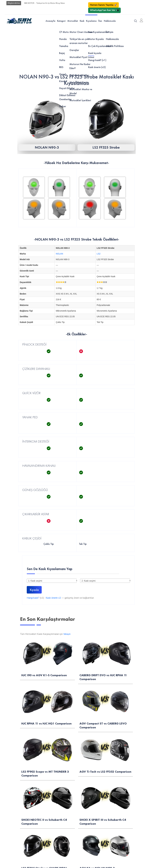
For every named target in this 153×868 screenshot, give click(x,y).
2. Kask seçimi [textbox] (88, 581)
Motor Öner (10, 694)
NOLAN (59, 254)
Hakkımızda (110, 21)
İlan (100, 21)
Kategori (61, 21)
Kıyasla (34, 590)
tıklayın (67, 634)
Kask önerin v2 (53, 598)
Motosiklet (73, 21)
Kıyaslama (91, 21)
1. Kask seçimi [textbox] (35, 581)
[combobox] (52, 581)
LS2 (99, 254)
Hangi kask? (33, 598)
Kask (82, 21)
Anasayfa (50, 21)
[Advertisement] (76, 50)
